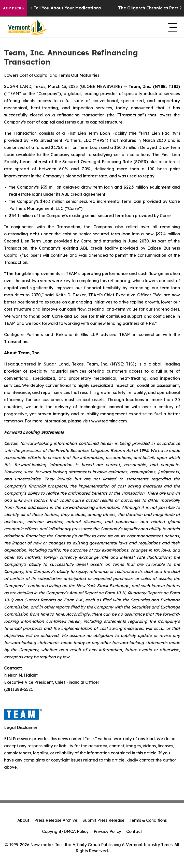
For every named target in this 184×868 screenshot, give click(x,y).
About (23, 820)
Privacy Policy (107, 831)
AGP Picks (13, 8)
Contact (134, 831)
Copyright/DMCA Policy (65, 831)
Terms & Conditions (148, 820)
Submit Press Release (103, 820)
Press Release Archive (56, 820)
